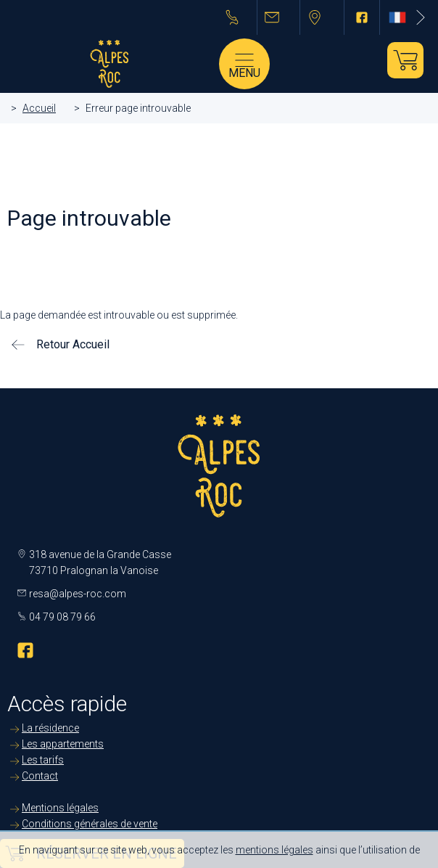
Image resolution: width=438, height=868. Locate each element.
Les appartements (63, 744)
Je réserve (405, 60)
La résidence (50, 728)
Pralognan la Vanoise (322, 17)
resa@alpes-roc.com (279, 17)
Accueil (39, 108)
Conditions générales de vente (90, 824)
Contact (40, 776)
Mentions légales (60, 808)
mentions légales (274, 850)
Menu (244, 73)
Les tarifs (43, 760)
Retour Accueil (73, 344)
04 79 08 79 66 (237, 17)
